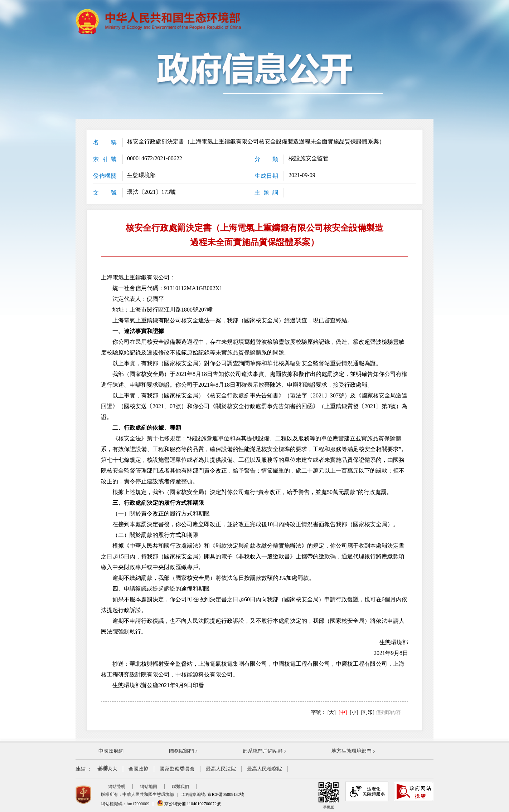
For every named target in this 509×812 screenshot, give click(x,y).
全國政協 (139, 769)
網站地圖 (149, 787)
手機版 (329, 795)
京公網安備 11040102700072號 (189, 804)
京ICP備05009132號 (226, 794)
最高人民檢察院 (265, 769)
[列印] (368, 712)
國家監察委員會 (177, 769)
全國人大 (107, 769)
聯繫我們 (180, 787)
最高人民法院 (221, 769)
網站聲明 (117, 787)
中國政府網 (111, 751)
